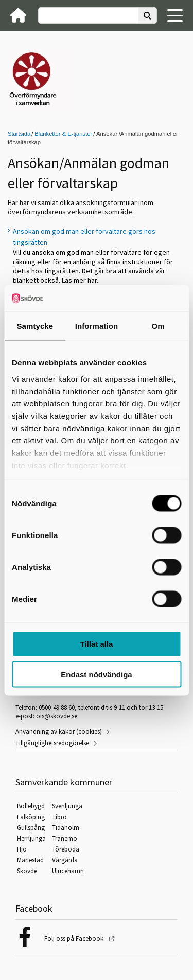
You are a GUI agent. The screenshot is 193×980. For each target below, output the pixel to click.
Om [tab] (158, 326)
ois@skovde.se (57, 716)
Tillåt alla (97, 644)
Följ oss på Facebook (75, 939)
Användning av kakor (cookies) (59, 732)
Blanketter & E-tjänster (63, 134)
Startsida (19, 134)
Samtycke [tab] (35, 326)
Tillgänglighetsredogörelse (52, 743)
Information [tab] (97, 326)
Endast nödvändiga (96, 674)
